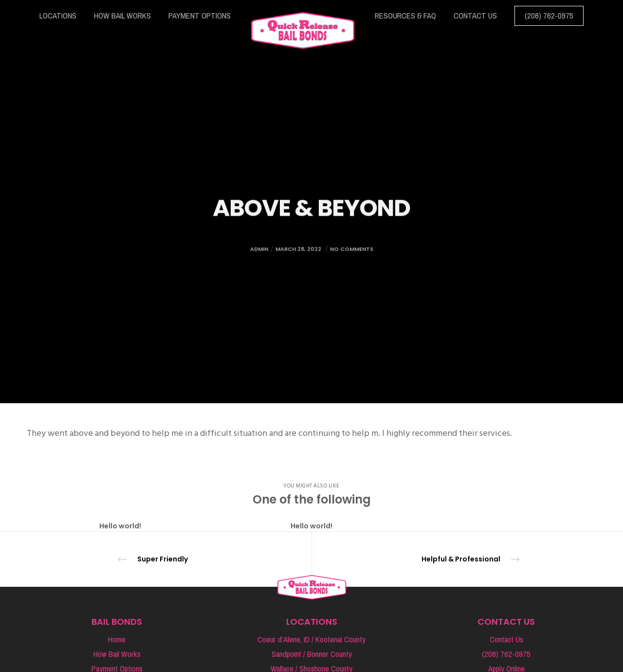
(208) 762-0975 (506, 654)
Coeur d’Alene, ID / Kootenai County (311, 640)
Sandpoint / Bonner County (312, 654)
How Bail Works (117, 654)
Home (117, 640)
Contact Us (506, 640)
